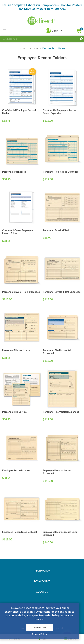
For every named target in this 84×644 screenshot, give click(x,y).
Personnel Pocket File (14, 172)
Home (22, 48)
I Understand (40, 627)
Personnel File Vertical (15, 412)
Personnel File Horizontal (16, 350)
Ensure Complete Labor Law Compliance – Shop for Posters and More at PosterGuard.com (42, 7)
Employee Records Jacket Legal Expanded (60, 533)
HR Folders (33, 48)
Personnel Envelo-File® (56, 230)
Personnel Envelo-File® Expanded (21, 292)
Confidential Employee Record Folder (19, 112)
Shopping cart (79, 31)
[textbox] (39, 39)
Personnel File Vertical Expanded (61, 412)
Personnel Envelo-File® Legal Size (62, 292)
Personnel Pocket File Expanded (61, 172)
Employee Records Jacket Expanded (57, 472)
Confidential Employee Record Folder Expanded (60, 112)
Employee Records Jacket (16, 470)
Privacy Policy (39, 634)
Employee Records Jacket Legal (19, 532)
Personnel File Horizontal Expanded (57, 352)
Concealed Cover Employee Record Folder (18, 232)
